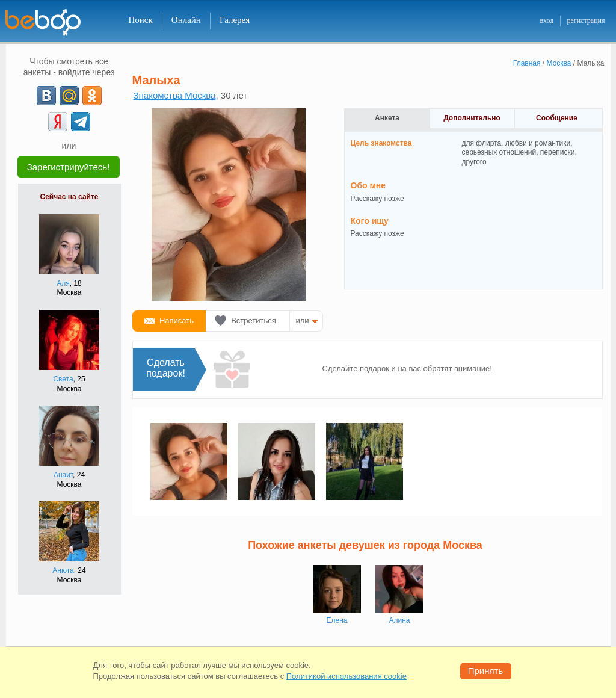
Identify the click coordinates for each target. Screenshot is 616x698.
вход (547, 20)
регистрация (586, 20)
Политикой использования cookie (346, 676)
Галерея (235, 20)
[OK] (92, 96)
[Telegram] (81, 122)
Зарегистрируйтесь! (69, 167)
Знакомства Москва (175, 95)
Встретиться (254, 320)
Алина (399, 620)
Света (63, 379)
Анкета (387, 118)
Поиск (141, 20)
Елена (337, 620)
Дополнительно (472, 118)
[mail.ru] (69, 96)
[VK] (46, 96)
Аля (63, 283)
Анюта (63, 570)
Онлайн (186, 20)
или (303, 320)
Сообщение (557, 118)
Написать (177, 320)
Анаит (63, 475)
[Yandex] (58, 122)
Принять (486, 671)
